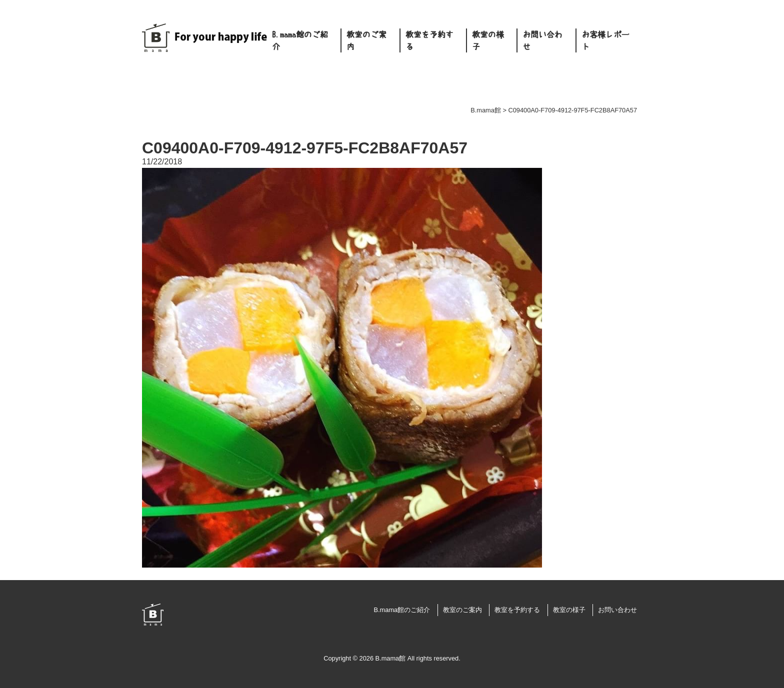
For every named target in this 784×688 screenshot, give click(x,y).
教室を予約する (429, 40)
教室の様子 (488, 40)
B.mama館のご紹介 (300, 40)
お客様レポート (605, 40)
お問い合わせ (542, 40)
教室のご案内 (366, 40)
